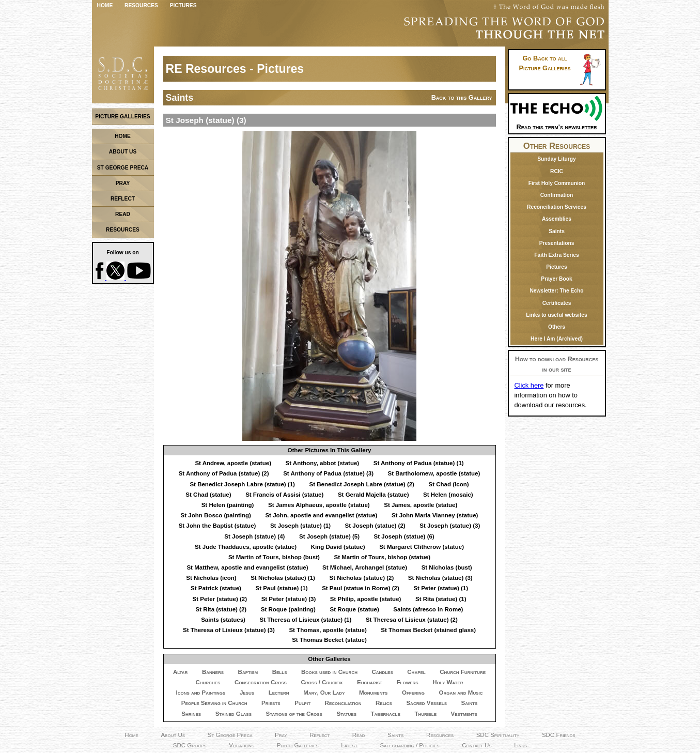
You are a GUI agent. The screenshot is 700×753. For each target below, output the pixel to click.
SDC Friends (559, 735)
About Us (173, 735)
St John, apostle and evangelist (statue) (321, 515)
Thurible (425, 714)
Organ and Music (461, 693)
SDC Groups (190, 745)
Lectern (279, 693)
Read (359, 735)
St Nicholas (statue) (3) (440, 578)
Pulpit (302, 703)
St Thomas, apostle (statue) (328, 630)
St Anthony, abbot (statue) (323, 463)
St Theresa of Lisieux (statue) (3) (229, 630)
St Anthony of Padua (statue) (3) (328, 473)
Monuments (373, 693)
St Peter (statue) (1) (441, 588)
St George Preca (230, 735)
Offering (413, 693)
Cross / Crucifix (322, 682)
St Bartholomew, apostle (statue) (434, 473)
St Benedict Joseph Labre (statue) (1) (242, 484)
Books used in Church (329, 672)
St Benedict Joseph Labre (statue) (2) (361, 484)
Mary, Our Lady (324, 693)
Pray (281, 735)
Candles (383, 672)
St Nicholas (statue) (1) (283, 578)
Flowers (408, 682)
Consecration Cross (261, 682)
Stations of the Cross (294, 714)
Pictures (183, 5)
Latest (349, 745)
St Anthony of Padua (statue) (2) (224, 473)
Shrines (191, 714)
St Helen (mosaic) (448, 495)
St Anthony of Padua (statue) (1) (419, 463)
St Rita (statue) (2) (221, 609)
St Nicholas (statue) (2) (362, 578)
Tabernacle (386, 714)
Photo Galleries (298, 745)
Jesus (247, 693)
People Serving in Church (214, 703)
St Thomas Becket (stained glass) (428, 630)
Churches (208, 682)
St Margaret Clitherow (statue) (422, 547)
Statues (346, 714)
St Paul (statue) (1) (281, 588)
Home (105, 5)
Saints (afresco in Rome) (428, 609)
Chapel (416, 672)
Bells (280, 672)
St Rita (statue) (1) (441, 599)
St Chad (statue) (208, 495)
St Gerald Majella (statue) (374, 495)
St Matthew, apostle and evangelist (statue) (247, 567)
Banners (213, 672)
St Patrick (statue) (216, 588)
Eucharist (370, 682)
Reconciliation (343, 703)
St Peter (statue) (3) (289, 599)
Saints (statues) (223, 620)
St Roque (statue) (354, 609)
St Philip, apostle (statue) (366, 599)
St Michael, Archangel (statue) (365, 567)
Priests (271, 703)
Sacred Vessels (426, 703)
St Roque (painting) (288, 609)
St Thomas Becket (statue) (329, 640)
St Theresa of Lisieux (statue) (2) (412, 620)
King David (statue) (338, 547)
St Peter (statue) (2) (220, 599)
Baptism (248, 672)
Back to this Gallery (462, 97)
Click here (529, 385)
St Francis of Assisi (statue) (284, 495)
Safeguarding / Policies (409, 745)
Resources (141, 5)
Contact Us (477, 745)
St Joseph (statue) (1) (300, 526)
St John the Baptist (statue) (217, 526)
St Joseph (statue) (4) (254, 536)
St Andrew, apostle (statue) (233, 463)
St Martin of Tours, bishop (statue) (382, 557)
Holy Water (448, 682)
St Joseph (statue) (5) (329, 536)
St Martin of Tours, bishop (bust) (274, 557)
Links (520, 745)
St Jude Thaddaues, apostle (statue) (246, 547)
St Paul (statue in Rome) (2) (361, 588)
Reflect (320, 735)
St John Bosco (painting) (216, 515)
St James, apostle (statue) (421, 505)
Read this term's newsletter (557, 123)
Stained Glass (234, 714)
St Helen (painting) (228, 505)
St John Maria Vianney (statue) (435, 515)
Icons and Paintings (200, 693)
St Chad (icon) (449, 484)
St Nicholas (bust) (447, 567)
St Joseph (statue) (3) (450, 526)
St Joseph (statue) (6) (404, 536)
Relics (384, 703)
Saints (470, 703)
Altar (180, 672)
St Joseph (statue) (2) (375, 526)
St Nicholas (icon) (211, 578)
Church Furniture (463, 672)
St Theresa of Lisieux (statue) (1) (305, 620)
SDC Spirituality (498, 735)
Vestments (464, 714)
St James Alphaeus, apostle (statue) (319, 505)
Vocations (242, 745)
